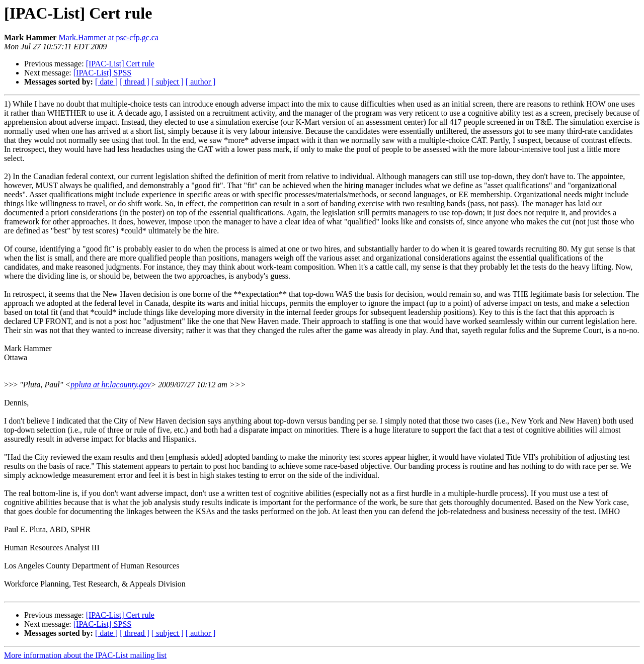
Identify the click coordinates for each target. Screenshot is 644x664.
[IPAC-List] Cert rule (120, 64)
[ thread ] (135, 82)
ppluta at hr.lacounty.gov (110, 385)
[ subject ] (168, 82)
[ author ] (201, 82)
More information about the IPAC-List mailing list (85, 655)
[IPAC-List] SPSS (102, 73)
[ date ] (106, 82)
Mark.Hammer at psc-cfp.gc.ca (108, 37)
